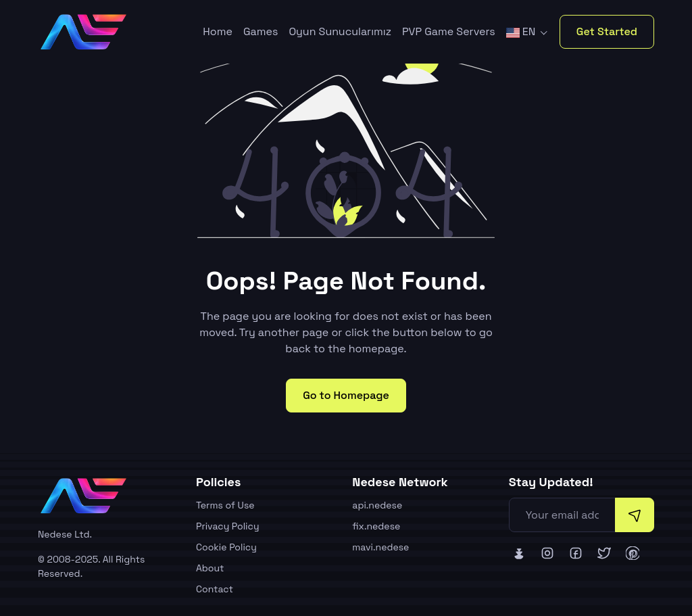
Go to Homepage (346, 395)
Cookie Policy (226, 547)
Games (261, 31)
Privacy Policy (228, 526)
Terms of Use (225, 505)
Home (218, 31)
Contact (215, 589)
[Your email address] (562, 515)
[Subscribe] (635, 515)
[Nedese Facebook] (576, 553)
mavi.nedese (380, 547)
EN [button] (522, 31)
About (210, 568)
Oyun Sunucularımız (340, 31)
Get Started (607, 31)
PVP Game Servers (449, 31)
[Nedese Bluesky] (519, 553)
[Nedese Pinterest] (633, 553)
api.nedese (377, 505)
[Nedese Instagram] (547, 553)
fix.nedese (376, 526)
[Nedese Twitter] (604, 553)
